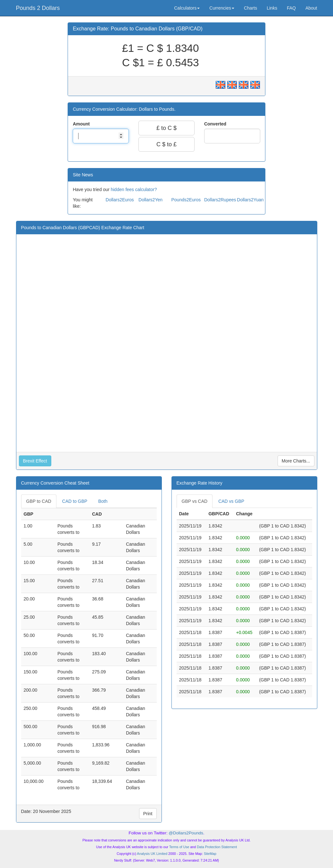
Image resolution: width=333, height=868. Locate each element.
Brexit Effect (35, 461)
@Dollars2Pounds (186, 833)
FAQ (291, 8)
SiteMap (210, 854)
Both (103, 501)
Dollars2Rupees (220, 200)
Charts (250, 8)
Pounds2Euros (186, 200)
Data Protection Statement (217, 847)
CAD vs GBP (231, 501)
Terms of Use (179, 847)
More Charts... (296, 461)
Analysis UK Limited (152, 854)
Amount (82, 124)
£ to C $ (166, 128)
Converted (216, 124)
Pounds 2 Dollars (38, 8)
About (311, 8)
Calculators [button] (187, 8)
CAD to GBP (75, 501)
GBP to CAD (39, 501)
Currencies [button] (222, 8)
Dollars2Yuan (250, 200)
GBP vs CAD (195, 501)
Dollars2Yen (150, 200)
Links (272, 8)
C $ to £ (166, 144)
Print (148, 814)
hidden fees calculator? (134, 189)
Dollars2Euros (120, 200)
